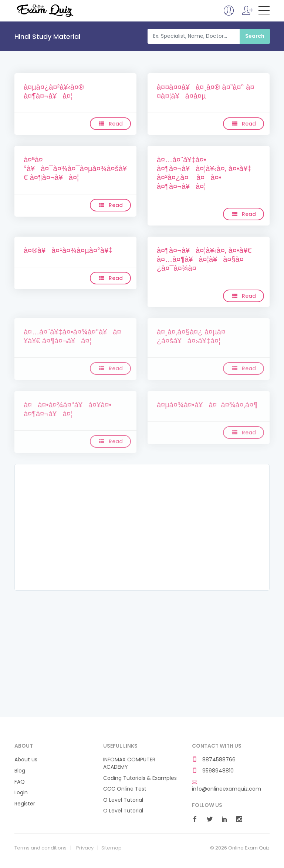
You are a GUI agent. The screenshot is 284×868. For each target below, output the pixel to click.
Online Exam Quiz (45, 10)
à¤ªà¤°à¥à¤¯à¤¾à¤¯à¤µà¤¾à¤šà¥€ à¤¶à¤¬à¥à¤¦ (75, 168)
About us (26, 760)
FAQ (20, 782)
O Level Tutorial (123, 800)
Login (21, 793)
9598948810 (213, 771)
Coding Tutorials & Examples (140, 778)
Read (110, 124)
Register (25, 804)
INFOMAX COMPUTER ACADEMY (129, 763)
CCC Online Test (125, 789)
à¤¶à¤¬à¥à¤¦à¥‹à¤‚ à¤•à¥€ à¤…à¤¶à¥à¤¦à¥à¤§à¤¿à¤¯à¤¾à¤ (204, 259)
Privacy (85, 848)
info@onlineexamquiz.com (226, 786)
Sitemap (111, 848)
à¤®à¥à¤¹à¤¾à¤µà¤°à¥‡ (68, 250)
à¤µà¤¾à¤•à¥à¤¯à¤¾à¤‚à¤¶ (207, 405)
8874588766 (214, 760)
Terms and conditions (40, 848)
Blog (20, 771)
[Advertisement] (142, 527)
